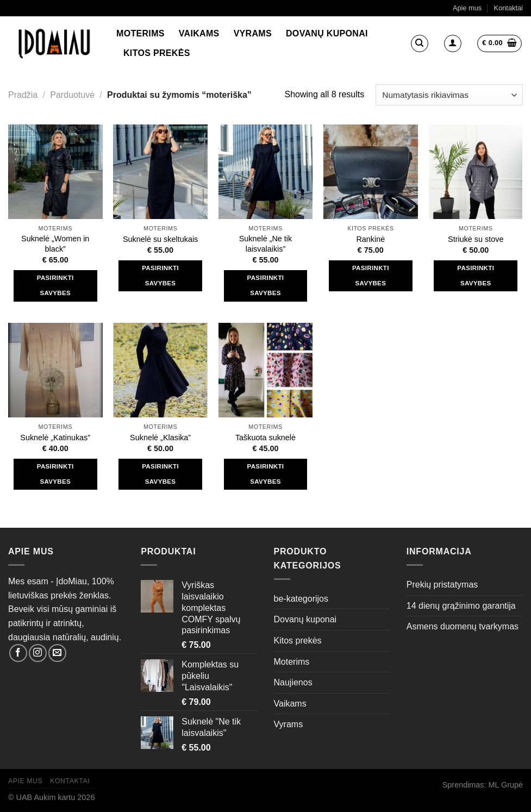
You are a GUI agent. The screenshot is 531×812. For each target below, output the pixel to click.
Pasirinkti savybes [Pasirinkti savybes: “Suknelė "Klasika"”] (160, 474)
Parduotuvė (72, 95)
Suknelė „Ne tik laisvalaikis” (266, 244)
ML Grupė (506, 785)
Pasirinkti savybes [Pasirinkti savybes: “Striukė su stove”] (476, 276)
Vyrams (253, 33)
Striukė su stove (476, 239)
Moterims (140, 33)
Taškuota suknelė (265, 438)
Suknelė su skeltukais (160, 239)
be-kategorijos (301, 599)
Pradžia (23, 95)
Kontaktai (508, 8)
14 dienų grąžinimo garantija (461, 606)
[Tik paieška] (420, 43)
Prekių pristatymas (442, 585)
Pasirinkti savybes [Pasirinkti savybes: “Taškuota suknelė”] (266, 474)
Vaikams (199, 33)
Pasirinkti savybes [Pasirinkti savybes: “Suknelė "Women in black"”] (55, 285)
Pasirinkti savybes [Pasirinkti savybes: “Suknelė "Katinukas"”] (55, 474)
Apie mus (467, 8)
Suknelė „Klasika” (160, 438)
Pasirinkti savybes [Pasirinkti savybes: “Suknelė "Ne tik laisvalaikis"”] (266, 285)
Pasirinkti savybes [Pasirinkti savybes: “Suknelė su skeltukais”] (160, 276)
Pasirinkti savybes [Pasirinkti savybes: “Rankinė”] (371, 276)
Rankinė (370, 239)
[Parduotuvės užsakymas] (449, 95)
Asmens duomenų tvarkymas (463, 626)
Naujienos (293, 682)
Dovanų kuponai (327, 33)
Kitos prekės (157, 53)
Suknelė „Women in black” (55, 244)
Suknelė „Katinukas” (55, 438)
